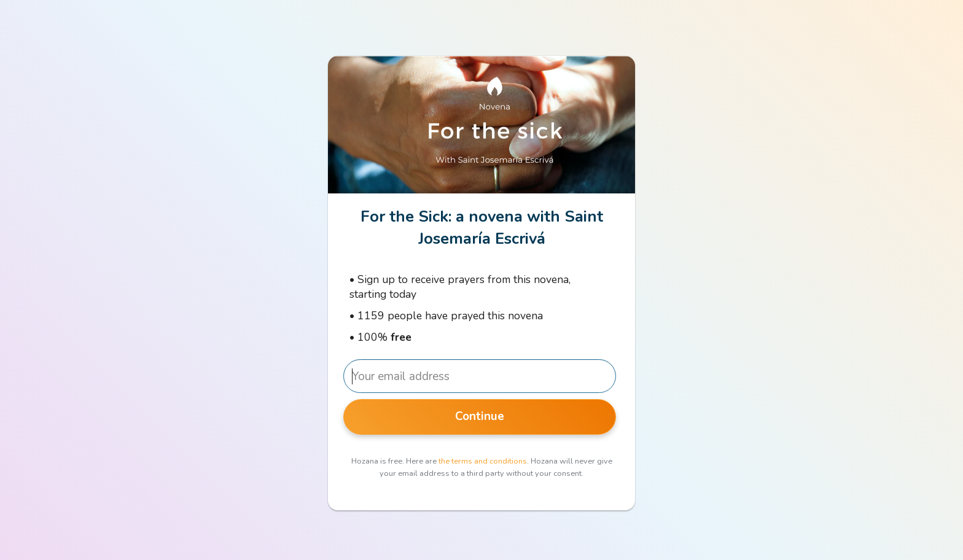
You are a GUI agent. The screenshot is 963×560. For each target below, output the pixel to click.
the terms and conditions (483, 461)
